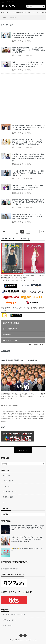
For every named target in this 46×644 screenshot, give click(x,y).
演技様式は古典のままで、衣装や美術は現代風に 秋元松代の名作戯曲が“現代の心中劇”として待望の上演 (28, 202)
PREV (4, 232)
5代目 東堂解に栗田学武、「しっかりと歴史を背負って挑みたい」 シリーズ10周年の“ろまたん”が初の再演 (29, 50)
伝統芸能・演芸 (8, 497)
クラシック (7, 486)
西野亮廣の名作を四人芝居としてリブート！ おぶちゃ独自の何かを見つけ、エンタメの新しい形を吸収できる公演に (28, 216)
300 (28, 232)
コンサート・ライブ (10, 492)
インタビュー (28, 41)
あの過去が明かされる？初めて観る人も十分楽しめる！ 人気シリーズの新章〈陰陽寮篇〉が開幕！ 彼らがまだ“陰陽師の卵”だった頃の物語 (28, 157)
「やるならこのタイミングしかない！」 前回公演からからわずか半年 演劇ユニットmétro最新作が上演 (28, 173)
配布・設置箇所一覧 (10, 329)
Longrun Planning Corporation (28, 640)
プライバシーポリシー (10, 620)
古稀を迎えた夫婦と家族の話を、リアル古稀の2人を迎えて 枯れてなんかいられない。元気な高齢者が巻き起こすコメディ (29, 188)
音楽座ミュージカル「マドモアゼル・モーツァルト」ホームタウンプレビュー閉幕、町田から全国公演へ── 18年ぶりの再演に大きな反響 (28, 539)
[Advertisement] (23, 98)
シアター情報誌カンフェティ (22, 13)
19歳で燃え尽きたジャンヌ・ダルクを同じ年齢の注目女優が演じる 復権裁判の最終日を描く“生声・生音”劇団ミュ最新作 (28, 35)
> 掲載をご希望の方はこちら (36, 345)
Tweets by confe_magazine (10, 405)
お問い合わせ (7, 625)
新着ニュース (5, 13)
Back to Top (23, 451)
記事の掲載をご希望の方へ (10, 569)
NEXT (42, 232)
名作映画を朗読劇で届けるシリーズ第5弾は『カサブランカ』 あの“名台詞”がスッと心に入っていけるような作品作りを (29, 127)
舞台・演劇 (7, 476)
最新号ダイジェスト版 (11, 323)
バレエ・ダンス (8, 481)
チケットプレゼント (10, 340)
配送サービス (8, 335)
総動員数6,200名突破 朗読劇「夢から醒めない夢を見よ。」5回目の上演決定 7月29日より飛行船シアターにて (28, 528)
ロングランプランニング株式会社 (14, 615)
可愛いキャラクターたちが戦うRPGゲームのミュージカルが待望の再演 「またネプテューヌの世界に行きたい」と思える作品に (28, 64)
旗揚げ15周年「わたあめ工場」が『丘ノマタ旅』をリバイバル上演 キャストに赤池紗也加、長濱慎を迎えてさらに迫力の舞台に (27, 142)
